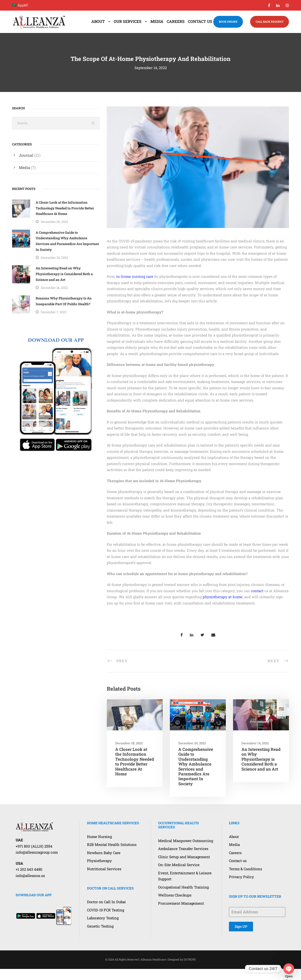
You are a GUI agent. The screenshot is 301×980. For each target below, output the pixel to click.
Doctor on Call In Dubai (106, 902)
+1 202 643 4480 (29, 869)
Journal (26, 155)
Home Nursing (99, 837)
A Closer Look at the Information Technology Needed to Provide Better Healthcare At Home (135, 762)
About (98, 21)
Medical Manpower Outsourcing (186, 841)
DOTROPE (190, 959)
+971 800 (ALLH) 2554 (34, 846)
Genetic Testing (100, 926)
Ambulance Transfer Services (183, 849)
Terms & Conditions (245, 869)
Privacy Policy (241, 877)
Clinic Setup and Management (184, 857)
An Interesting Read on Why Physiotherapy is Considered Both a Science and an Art (261, 759)
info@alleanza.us (30, 876)
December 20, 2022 (192, 743)
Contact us (200, 21)
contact (257, 591)
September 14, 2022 (151, 68)
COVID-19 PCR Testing (106, 910)
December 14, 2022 (255, 743)
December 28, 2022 (129, 743)
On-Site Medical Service (179, 865)
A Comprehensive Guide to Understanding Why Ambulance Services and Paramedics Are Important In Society (196, 766)
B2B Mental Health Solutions (112, 844)
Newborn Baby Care (104, 853)
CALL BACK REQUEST (270, 22)
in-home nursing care (135, 276)
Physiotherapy (99, 861)
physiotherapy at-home (223, 597)
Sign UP (241, 926)
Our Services (128, 21)
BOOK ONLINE (228, 22)
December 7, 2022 (54, 312)
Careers (176, 21)
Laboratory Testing (103, 918)
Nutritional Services (104, 869)
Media (157, 21)
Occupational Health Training (183, 887)
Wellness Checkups (175, 895)
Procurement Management (181, 903)
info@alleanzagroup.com (37, 852)
